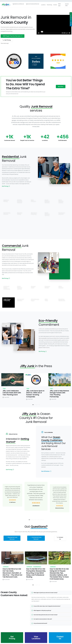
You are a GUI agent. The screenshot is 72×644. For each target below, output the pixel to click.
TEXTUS (71, 19)
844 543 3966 (67, 5)
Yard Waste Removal (48, 226)
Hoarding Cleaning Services (20, 227)
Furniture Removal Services (6, 227)
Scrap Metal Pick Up (34, 226)
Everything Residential (61, 226)
